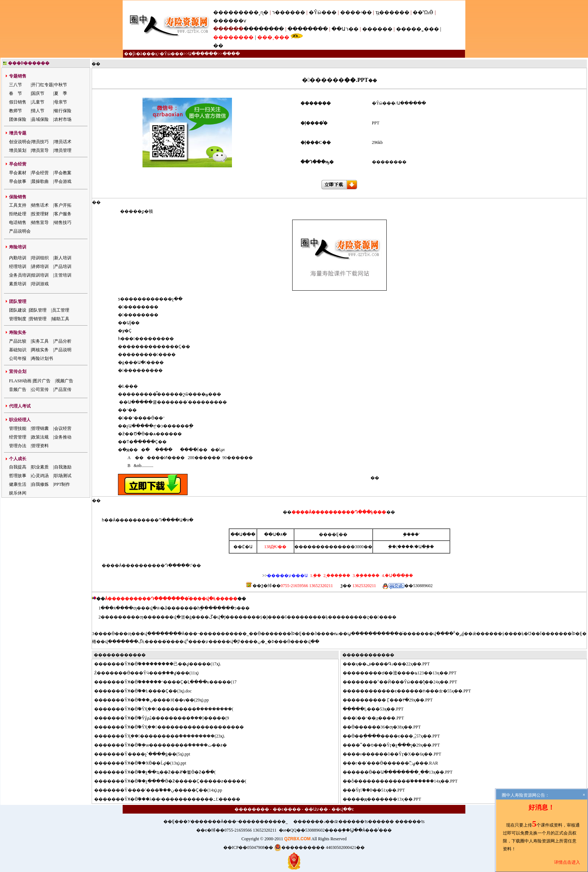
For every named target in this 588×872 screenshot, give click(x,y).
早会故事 (18, 181)
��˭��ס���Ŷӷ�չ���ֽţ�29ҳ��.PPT (396, 745)
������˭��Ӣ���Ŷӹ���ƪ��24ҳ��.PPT (404, 682)
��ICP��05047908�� (248, 847)
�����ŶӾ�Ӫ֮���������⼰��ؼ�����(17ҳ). (162, 664)
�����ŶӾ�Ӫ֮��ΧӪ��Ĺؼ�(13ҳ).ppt (144, 763)
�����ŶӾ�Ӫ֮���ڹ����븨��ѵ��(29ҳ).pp (156, 700)
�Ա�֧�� (424, 547)
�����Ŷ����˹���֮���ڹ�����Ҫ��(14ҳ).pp (163, 790)
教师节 (16, 111)
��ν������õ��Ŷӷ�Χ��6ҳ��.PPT (396, 754)
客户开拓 (63, 205)
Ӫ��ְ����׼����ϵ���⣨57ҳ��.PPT (396, 736)
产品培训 (63, 267)
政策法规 (40, 437)
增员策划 (18, 150)
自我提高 (18, 467)
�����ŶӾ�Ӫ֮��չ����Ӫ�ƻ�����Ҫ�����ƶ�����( (175, 781)
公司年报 (18, 358)
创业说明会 (20, 142)
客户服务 (63, 214)
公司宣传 (40, 389)
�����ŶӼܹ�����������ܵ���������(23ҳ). (164, 736)
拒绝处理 (18, 214)
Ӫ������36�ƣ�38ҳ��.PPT (386, 727)
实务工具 (40, 341)
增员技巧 (40, 142)
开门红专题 (42, 85)
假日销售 (18, 102)
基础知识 (18, 350)
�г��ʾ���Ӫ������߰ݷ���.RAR (395, 763)
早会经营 (40, 173)
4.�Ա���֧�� (397, 576)
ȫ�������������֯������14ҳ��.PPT (405, 781)
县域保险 (40, 119)
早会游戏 (63, 181)
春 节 (16, 93)
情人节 (38, 111)
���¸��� (273, 37)
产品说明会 (20, 231)
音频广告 (18, 389)
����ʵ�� (356, 12)
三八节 (16, 85)
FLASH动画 (20, 381)
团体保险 (18, 119)
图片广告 (42, 381)
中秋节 (61, 85)
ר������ (289, 12)
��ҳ (152, 54)
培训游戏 (40, 284)
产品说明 (63, 350)
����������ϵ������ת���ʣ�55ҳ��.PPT (411, 691)
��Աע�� (316, 809)
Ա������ (203, 54)
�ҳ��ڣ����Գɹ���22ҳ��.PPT (391, 664)
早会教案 (63, 173)
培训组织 (40, 258)
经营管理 (18, 437)
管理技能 (18, 428)
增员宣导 (40, 150)
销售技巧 (63, 223)
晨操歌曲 (40, 181)
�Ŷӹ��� (323, 12)
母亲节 (61, 102)
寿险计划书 (42, 358)
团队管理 (38, 310)
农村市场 (63, 119)
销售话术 (40, 205)
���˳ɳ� (256, 12)
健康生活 (18, 484)
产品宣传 (63, 389)
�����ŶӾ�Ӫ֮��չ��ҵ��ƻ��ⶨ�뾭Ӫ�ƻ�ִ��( (159, 772)
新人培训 (63, 258)
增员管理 (63, 150)
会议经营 (63, 428)
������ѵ (230, 21)
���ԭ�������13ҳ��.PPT (386, 799)
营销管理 (38, 319)
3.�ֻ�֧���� (365, 576)
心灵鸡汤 (40, 476)
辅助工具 (61, 319)
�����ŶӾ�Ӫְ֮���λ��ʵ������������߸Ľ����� (172, 799)
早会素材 (18, 173)
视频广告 (65, 381)
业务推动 (63, 437)
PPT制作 (62, 484)
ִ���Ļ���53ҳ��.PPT (378, 709)
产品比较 (18, 341)
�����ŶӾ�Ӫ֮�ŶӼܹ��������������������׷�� (173, 727)
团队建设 (18, 310)
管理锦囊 (40, 428)
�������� (264, 29)
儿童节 (38, 102)
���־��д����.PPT (378, 718)
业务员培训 (20, 275)
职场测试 (63, 476)
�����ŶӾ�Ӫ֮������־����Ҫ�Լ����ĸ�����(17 (170, 682)
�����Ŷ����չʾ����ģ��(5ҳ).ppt (146, 754)
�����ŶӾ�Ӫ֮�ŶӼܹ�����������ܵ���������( (168, 709)
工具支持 (18, 205)
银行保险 (63, 111)
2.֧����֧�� (336, 576)
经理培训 (18, 267)
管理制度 (18, 319)
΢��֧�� (392, 547)
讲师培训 (40, 267)
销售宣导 (40, 223)
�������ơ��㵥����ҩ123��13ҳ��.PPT (404, 673)
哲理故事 (18, 476)
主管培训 (63, 275)
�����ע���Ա (287, 576)
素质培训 (18, 284)
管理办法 (18, 446)
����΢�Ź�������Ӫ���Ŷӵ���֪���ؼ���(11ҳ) (146, 673)
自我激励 (63, 467)
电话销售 (18, 223)
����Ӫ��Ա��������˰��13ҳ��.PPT (402, 772)
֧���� (405, 547)
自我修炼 (40, 484)
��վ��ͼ (343, 809)
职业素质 (40, 467)
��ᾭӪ (423, 12)
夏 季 (61, 93)
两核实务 (40, 350)
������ (377, 29)
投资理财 (40, 214)
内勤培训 (18, 258)
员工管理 (61, 310)
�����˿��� (418, 29)
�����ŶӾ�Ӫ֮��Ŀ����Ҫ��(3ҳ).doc (147, 691)
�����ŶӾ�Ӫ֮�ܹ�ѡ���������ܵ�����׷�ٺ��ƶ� (165, 745)
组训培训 (40, 275)
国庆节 (38, 93)
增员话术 (63, 142)
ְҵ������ (392, 12)
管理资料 (40, 446)
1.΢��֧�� (315, 576)
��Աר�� (345, 29)
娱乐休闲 (18, 493)
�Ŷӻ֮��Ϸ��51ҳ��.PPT (378, 790)
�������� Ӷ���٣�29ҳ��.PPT (392, 700)
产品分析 (63, 341)
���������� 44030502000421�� (319, 847)
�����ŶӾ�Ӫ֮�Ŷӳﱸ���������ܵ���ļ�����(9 (166, 718)
